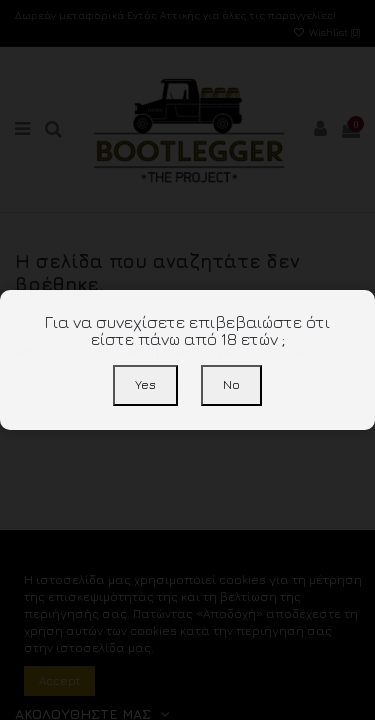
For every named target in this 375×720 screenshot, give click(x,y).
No (231, 384)
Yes (145, 384)
